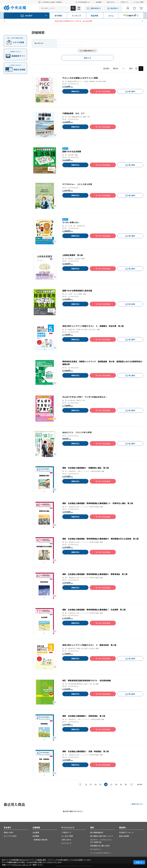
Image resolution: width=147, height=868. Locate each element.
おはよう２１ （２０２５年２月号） (78, 432)
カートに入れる (104, 91)
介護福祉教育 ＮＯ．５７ (73, 113)
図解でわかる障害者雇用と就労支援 (77, 291)
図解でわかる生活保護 (72, 151)
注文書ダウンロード (126, 832)
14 (95, 784)
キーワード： (39, 43)
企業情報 (99, 2)
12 (86, 784)
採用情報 (36, 836)
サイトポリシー (96, 849)
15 (100, 784)
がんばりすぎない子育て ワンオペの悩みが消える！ (85, 397)
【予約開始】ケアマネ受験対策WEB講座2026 (74, 21)
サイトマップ (66, 843)
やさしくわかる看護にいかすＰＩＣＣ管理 (80, 78)
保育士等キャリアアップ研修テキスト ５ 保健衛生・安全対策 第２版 (93, 326)
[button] (5, 21)
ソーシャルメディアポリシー (101, 853)
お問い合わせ (111, 2)
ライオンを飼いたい (71, 222)
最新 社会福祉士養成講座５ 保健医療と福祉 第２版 (86, 468)
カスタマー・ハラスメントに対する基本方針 (101, 841)
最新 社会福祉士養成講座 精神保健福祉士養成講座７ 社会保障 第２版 (94, 610)
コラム (111, 16)
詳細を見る (75, 91)
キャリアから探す (10, 836)
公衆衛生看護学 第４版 (73, 255)
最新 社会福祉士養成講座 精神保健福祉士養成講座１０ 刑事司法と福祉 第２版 (98, 503)
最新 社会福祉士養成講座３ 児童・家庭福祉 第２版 (86, 751)
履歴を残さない (138, 804)
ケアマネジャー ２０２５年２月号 (77, 184)
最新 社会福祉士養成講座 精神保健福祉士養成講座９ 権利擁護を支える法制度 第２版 (100, 539)
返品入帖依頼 (124, 836)
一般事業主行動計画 (40, 840)
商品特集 (95, 16)
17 (111, 784)
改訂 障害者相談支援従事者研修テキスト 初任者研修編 (87, 680)
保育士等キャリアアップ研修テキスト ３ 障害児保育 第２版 (89, 645)
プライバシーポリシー (22, 865)
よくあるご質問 (138, 2)
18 (116, 784)
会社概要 (36, 832)
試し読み (132, 91)
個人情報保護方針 (97, 832)
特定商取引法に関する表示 (100, 846)
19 (121, 784)
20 (126, 784)
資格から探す (9, 832)
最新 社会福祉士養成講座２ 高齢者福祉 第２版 (84, 716)
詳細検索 (79, 8)
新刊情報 (58, 16)
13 (91, 784)
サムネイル (136, 69)
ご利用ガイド (124, 2)
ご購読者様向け (95, 8)
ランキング (76, 16)
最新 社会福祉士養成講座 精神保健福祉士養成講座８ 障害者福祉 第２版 (95, 574)
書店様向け (114, 8)
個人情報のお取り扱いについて (102, 836)
